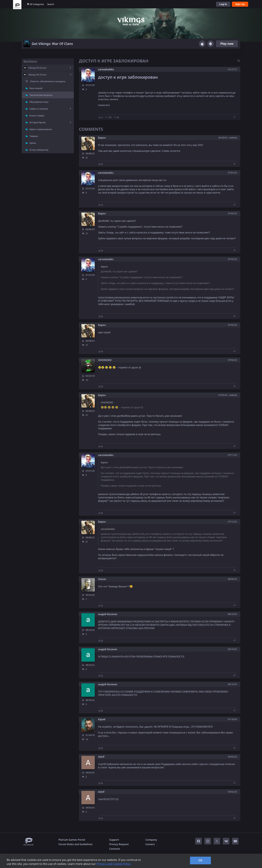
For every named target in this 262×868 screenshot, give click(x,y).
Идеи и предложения (41, 129)
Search (51, 4)
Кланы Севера (37, 116)
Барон (102, 138)
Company (151, 840)
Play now (227, 44)
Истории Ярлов (37, 122)
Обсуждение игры (39, 102)
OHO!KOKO (105, 360)
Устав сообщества (39, 150)
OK (200, 860)
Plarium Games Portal (72, 840)
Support (114, 840)
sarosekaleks (106, 69)
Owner (102, 579)
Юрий (102, 719)
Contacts (115, 849)
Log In (223, 4)
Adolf (101, 757)
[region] (131, 861)
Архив (33, 143)
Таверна (34, 136)
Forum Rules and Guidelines (76, 844)
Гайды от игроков (39, 109)
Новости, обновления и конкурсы (48, 81)
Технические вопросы (41, 95)
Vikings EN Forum (37, 68)
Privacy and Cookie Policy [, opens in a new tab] (114, 864)
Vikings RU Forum (37, 75)
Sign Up (240, 4)
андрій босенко (108, 614)
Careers (150, 844)
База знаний (36, 88)
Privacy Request (119, 844)
